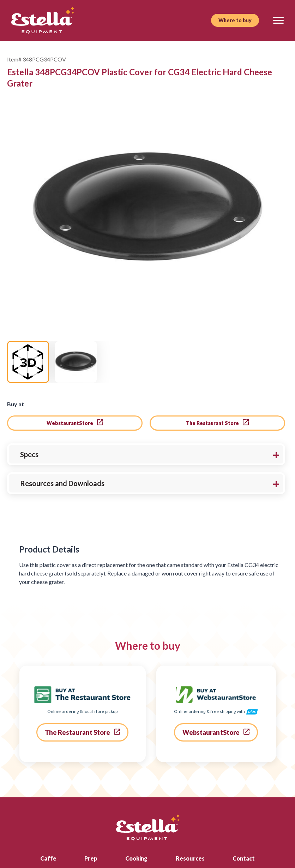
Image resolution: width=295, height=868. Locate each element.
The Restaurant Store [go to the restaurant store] (217, 360)
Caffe (48, 796)
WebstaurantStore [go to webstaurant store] (75, 360)
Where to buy (235, 20)
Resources (190, 796)
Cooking (136, 796)
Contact (244, 796)
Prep (91, 796)
